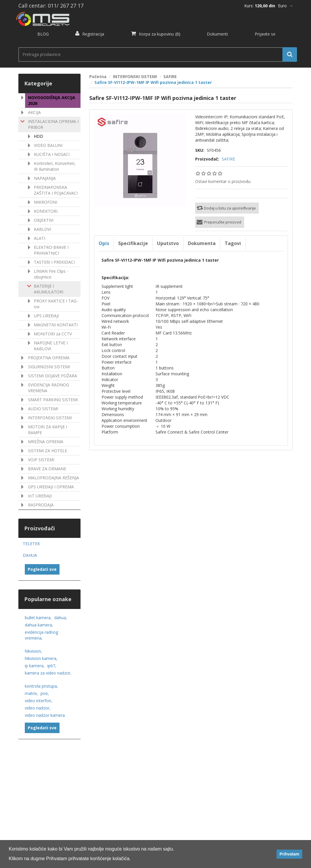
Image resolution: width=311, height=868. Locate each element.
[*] (285, 6)
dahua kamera (39, 625)
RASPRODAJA (41, 505)
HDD (39, 136)
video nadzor (38, 708)
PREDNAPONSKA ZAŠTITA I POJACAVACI (56, 190)
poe (45, 693)
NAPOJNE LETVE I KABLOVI (51, 346)
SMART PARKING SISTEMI (53, 400)
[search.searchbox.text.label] (155, 54)
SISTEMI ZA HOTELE (48, 451)
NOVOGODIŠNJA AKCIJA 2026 (52, 100)
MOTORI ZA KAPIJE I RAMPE (48, 430)
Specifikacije (133, 243)
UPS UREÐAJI (46, 316)
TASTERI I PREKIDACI (54, 262)
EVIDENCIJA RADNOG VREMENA (49, 388)
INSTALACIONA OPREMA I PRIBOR (53, 124)
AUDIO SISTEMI (43, 409)
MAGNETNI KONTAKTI (56, 325)
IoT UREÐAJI (40, 496)
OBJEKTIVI (44, 220)
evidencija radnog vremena (41, 635)
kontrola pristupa (41, 686)
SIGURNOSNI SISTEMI (49, 367)
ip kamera (35, 666)
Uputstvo (168, 243)
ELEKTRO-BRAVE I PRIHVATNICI (51, 250)
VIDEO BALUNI (48, 145)
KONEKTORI (46, 211)
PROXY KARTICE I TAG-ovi (56, 304)
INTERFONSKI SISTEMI (50, 418)
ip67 (52, 666)
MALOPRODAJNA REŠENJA (54, 478)
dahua (61, 618)
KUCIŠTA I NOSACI (52, 154)
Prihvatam (289, 854)
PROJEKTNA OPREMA (49, 358)
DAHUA (30, 555)
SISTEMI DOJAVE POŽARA (53, 376)
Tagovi (233, 243)
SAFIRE (228, 159)
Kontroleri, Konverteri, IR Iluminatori (55, 166)
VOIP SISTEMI (41, 460)
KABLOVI (42, 229)
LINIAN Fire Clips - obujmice (51, 274)
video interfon (39, 701)
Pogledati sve (42, 569)
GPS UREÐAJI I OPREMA (51, 487)
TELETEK (31, 544)
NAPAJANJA (45, 178)
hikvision (33, 651)
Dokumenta (202, 243)
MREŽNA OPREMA (46, 442)
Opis (104, 243)
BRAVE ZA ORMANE (47, 469)
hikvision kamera (41, 658)
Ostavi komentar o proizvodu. (223, 181)
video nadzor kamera (45, 715)
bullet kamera (38, 618)
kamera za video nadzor (48, 673)
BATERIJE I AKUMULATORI (49, 289)
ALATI (40, 238)
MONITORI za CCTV (53, 334)
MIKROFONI (46, 202)
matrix (31, 693)
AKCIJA (34, 112)
